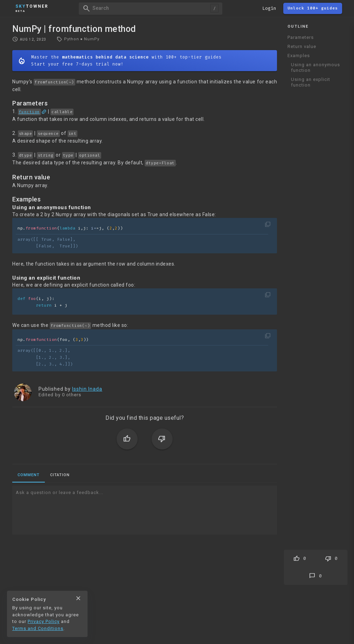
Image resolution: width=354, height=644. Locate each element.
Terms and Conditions (38, 628)
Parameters (301, 37)
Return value (302, 46)
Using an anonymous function (315, 67)
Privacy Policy (44, 621)
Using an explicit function (311, 82)
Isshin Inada (87, 389)
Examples (299, 56)
